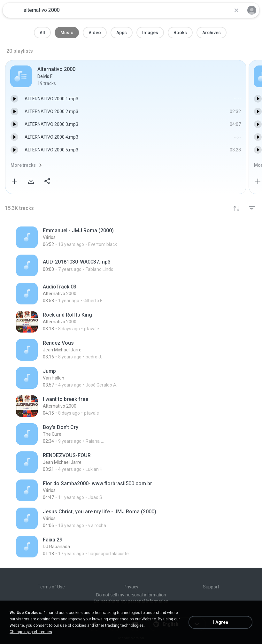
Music (67, 33)
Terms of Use (51, 587)
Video (95, 33)
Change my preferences (31, 632)
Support (211, 587)
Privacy (131, 587)
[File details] (102, 237)
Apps (122, 33)
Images (150, 33)
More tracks (23, 165)
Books (180, 33)
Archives (212, 33)
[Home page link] (12, 10)
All (42, 33)
